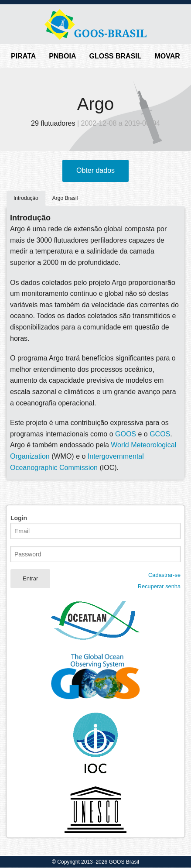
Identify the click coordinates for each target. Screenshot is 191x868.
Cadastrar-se (164, 575)
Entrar (30, 578)
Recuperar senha (159, 586)
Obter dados (95, 170)
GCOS (160, 434)
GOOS (126, 434)
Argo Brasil (65, 198)
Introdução (26, 198)
